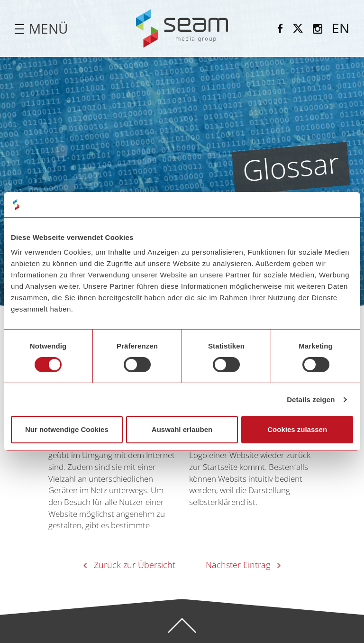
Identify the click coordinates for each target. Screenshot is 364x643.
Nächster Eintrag (238, 565)
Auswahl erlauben (182, 429)
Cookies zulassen (297, 429)
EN (341, 28)
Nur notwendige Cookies (67, 429)
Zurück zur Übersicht (135, 565)
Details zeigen (311, 400)
